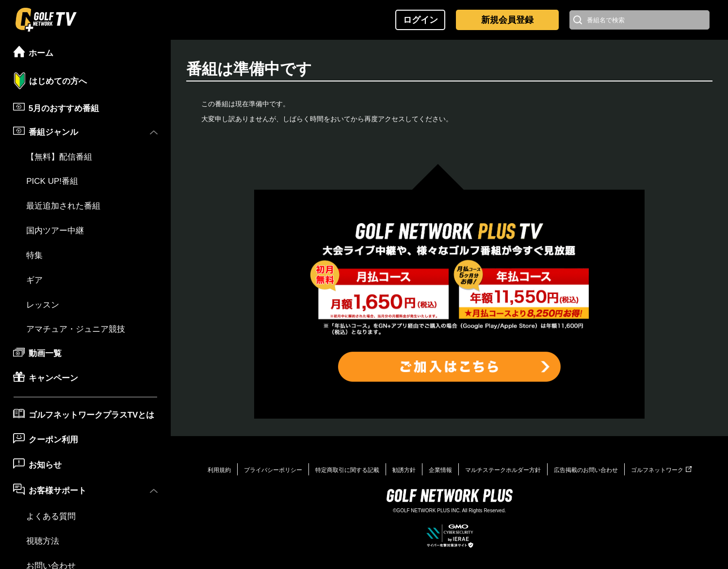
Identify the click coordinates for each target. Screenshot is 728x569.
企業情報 (440, 470)
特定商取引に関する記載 (347, 470)
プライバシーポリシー (273, 470)
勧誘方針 (404, 470)
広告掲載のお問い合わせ (586, 470)
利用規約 (219, 470)
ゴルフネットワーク (661, 470)
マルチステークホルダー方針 (503, 470)
